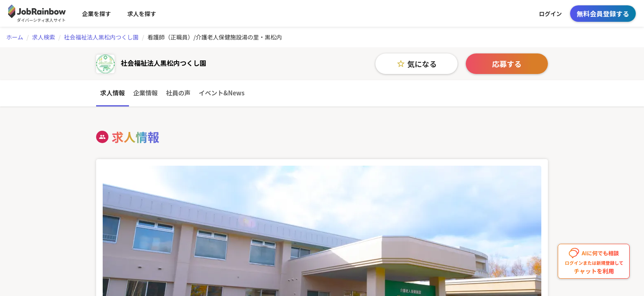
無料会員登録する (603, 14)
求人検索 (44, 37)
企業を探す (97, 14)
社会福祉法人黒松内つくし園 (101, 37)
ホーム (15, 37)
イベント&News (222, 93)
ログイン (550, 14)
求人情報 (113, 93)
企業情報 (145, 93)
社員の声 (178, 93)
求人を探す (142, 14)
